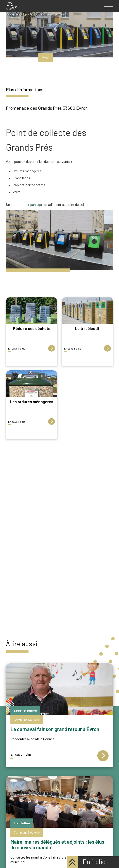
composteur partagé (26, 204)
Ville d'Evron (13, 15)
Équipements (27, 15)
